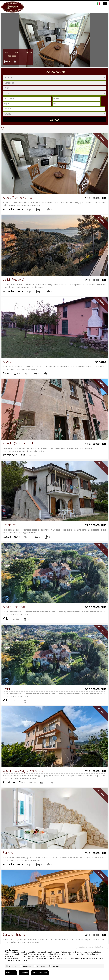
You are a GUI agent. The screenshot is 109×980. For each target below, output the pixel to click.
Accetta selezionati (40, 973)
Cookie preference (84, 958)
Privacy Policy (23, 960)
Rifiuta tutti (24, 973)
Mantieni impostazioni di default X (92, 947)
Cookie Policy (10, 960)
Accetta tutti (11, 973)
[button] (4, 40)
